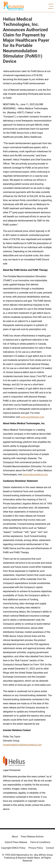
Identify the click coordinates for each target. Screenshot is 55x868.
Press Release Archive (32, 837)
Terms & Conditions (40, 842)
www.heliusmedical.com (35, 475)
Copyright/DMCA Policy (13, 848)
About (15, 837)
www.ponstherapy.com (32, 417)
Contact (50, 848)
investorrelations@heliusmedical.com (22, 745)
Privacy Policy (36, 848)
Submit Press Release (16, 842)
